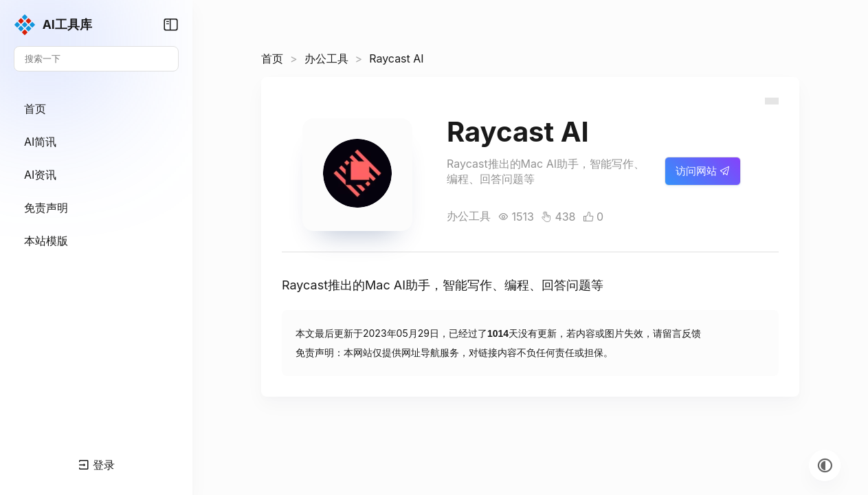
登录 (97, 465)
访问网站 (703, 171)
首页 (272, 58)
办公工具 (326, 58)
